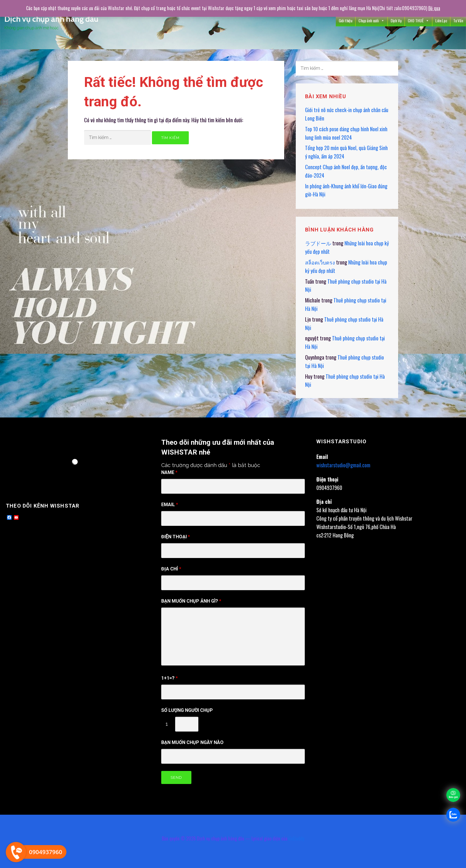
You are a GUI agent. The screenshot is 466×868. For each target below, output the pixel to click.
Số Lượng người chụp (187, 710)
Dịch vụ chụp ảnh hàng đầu (51, 19)
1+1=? (169, 678)
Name (169, 472)
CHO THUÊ (419, 20)
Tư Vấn (458, 20)
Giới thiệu (346, 20)
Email (170, 505)
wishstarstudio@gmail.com (343, 465)
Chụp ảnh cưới (371, 20)
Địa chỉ (171, 569)
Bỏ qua (434, 8)
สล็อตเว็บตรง (320, 262)
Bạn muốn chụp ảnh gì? (191, 601)
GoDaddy (296, 838)
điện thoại (176, 537)
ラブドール (318, 243)
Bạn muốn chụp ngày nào (192, 742)
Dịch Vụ (396, 20)
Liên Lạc (441, 20)
